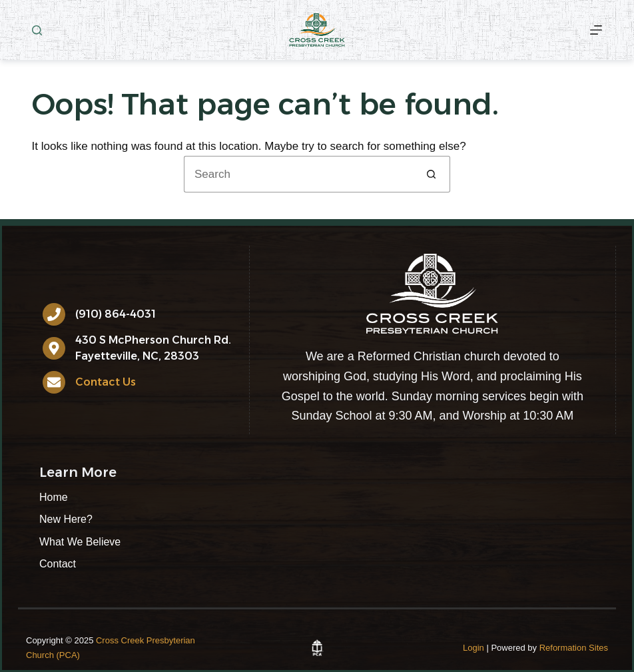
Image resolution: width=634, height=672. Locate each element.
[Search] (37, 30)
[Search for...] (299, 174)
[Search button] (432, 174)
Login (474, 648)
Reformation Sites (574, 648)
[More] (596, 30)
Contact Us (106, 382)
